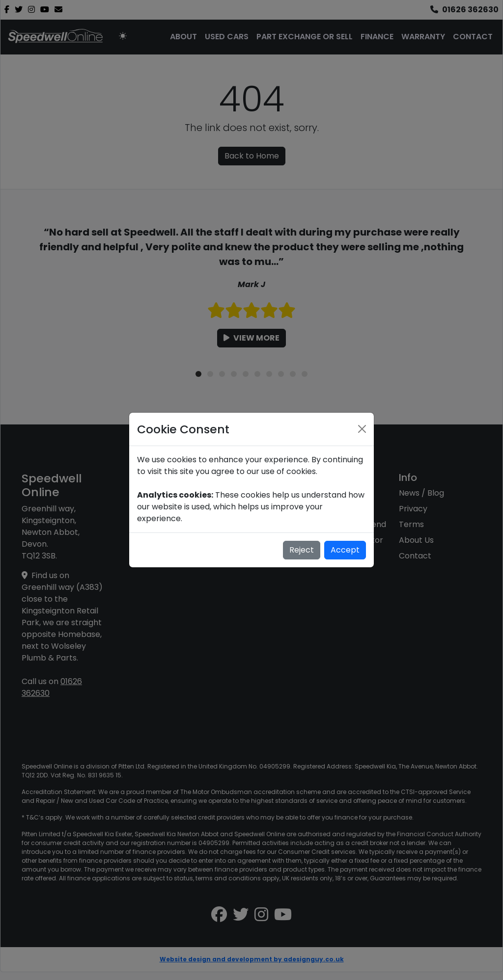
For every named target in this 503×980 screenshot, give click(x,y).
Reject (302, 550)
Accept (345, 550)
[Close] (362, 429)
